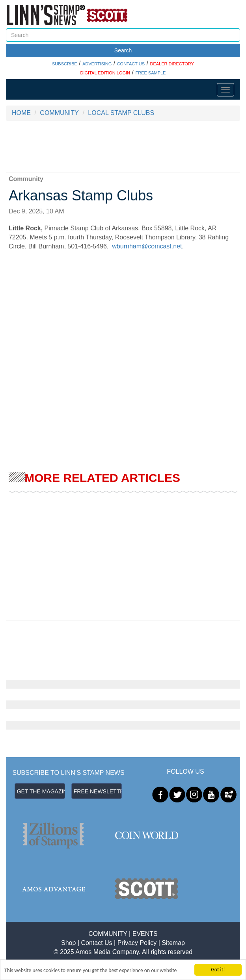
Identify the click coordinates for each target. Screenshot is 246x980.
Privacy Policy (137, 943)
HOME (21, 113)
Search (123, 50)
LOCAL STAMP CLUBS (121, 113)
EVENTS (145, 934)
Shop (68, 943)
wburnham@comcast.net (147, 246)
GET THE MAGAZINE (41, 791)
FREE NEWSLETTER (98, 791)
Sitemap (173, 943)
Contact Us (96, 943)
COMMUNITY (59, 113)
